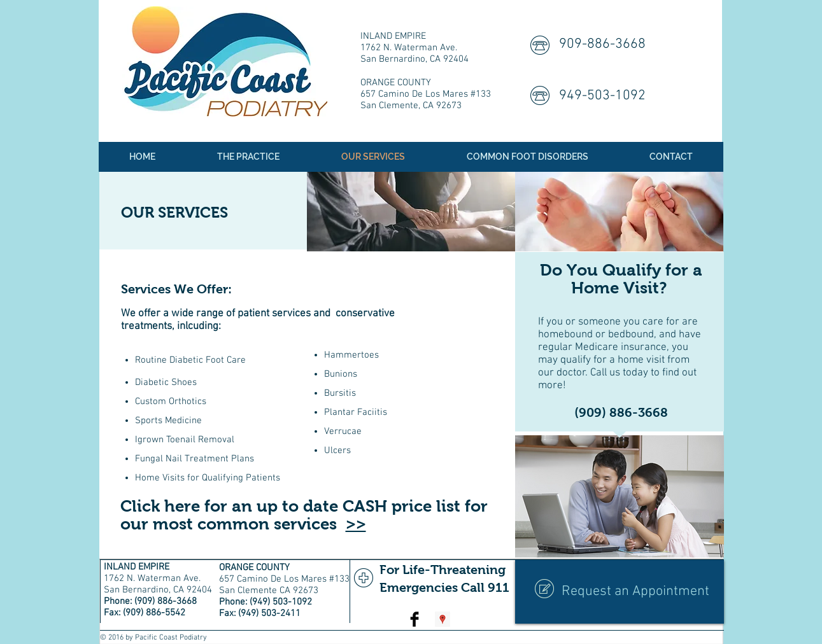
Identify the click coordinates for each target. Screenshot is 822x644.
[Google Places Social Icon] (443, 619)
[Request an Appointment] (620, 592)
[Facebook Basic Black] (415, 619)
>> (356, 524)
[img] (411, 212)
